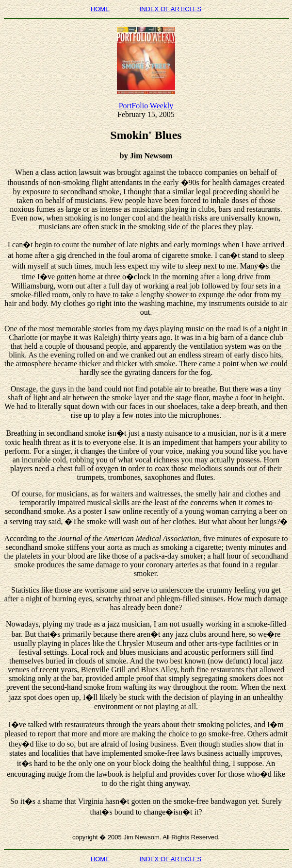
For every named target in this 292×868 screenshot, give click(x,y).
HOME (100, 9)
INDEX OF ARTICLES (171, 9)
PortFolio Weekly (146, 106)
